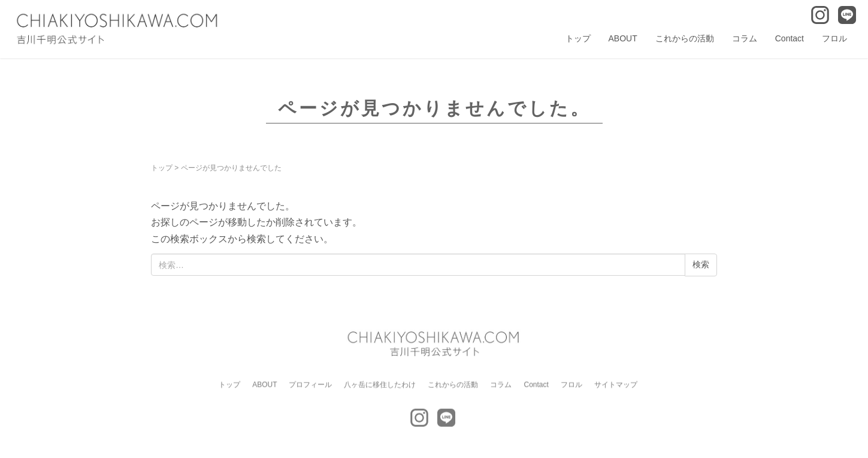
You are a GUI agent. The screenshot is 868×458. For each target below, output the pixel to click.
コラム (745, 38)
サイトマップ (616, 388)
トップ (578, 38)
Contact (790, 38)
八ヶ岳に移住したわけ (380, 388)
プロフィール (310, 388)
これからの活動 (685, 38)
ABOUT (623, 38)
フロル (834, 38)
